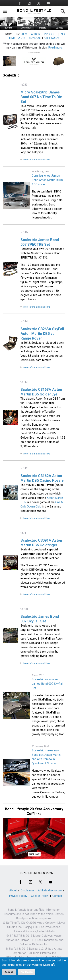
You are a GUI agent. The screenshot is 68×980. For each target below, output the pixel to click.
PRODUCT (50, 34)
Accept (9, 974)
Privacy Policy (18, 896)
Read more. (55, 48)
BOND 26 (35, 38)
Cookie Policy (40, 896)
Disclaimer (27, 890)
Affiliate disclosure (50, 890)
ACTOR (36, 34)
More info (49, 967)
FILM (24, 34)
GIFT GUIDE (52, 38)
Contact (57, 896)
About (13, 890)
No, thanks (27, 974)
